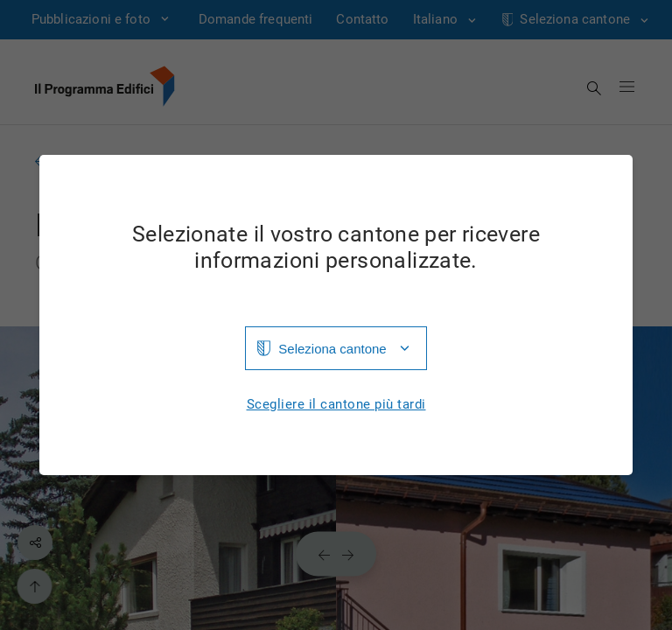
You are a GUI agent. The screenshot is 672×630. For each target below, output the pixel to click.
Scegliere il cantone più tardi (336, 405)
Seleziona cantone (332, 349)
